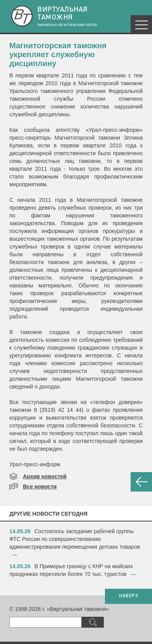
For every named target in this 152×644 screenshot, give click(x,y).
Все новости (40, 486)
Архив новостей (45, 476)
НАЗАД (141, 482)
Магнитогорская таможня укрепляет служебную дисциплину (58, 54)
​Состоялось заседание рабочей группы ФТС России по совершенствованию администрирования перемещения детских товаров (75, 539)
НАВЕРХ (128, 596)
